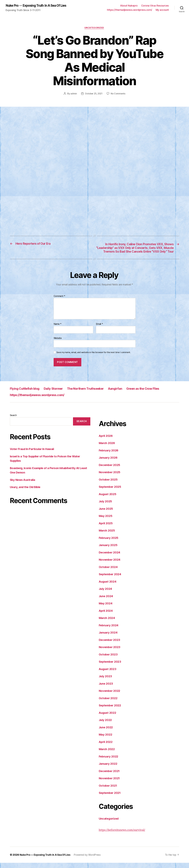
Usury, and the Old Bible (26, 492)
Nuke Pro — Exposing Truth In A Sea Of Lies (46, 860)
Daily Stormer (58, 394)
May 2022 (106, 740)
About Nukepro (129, 6)
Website (58, 343)
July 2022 (106, 725)
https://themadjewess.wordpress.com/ (130, 10)
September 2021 (111, 798)
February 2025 (109, 543)
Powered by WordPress (88, 860)
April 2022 (106, 747)
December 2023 (110, 645)
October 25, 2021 (94, 94)
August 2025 (108, 499)
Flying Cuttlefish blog (26, 394)
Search (13, 420)
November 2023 (110, 652)
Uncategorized (94, 28)
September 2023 (111, 667)
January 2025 (109, 550)
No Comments (118, 94)
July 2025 (106, 507)
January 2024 (109, 638)
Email (100, 329)
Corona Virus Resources (155, 6)
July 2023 (106, 682)
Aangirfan (126, 394)
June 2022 (106, 733)
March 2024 (107, 623)
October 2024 (109, 572)
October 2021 (108, 791)
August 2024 (108, 587)
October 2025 (109, 485)
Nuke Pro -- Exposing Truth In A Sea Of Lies (39, 6)
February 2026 (109, 456)
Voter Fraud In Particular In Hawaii (33, 454)
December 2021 (110, 776)
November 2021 (110, 784)
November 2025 (110, 478)
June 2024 (106, 601)
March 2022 (107, 754)
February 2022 (109, 762)
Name (58, 329)
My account (162, 10)
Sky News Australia (23, 485)
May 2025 (106, 521)
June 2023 (106, 689)
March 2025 (107, 536)
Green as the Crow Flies (157, 394)
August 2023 (108, 674)
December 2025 (110, 470)
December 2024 (110, 558)
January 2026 (109, 463)
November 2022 (110, 696)
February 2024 (109, 630)
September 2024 (111, 580)
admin (73, 94)
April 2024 (106, 616)
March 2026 (107, 448)
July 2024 (106, 594)
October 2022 (109, 703)
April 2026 (106, 441)
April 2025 (106, 528)
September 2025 (111, 492)
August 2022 (108, 718)
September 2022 (111, 711)
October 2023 (109, 660)
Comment (59, 301)
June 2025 (106, 514)
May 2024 (106, 609)
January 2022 (109, 769)
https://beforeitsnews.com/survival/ (124, 835)
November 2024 (110, 565)
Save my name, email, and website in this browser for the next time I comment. (94, 358)
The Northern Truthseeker (94, 394)
